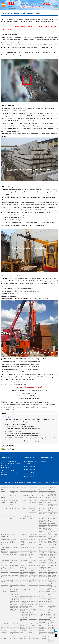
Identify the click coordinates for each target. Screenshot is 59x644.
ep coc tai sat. (52, 621)
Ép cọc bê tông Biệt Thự (29, 466)
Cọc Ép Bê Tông (52, 580)
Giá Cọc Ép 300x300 (51, 527)
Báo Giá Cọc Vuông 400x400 (5, 548)
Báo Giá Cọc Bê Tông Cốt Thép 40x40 (14, 502)
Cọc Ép (50, 596)
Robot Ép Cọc (42, 611)
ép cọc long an (47, 402)
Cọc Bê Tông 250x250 (32, 573)
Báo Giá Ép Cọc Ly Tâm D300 (24, 597)
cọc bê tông (52, 405)
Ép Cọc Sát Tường (52, 525)
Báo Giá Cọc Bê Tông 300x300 (42, 561)
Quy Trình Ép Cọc (43, 598)
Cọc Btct (31, 554)
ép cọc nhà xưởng (24, 637)
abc (49, 619)
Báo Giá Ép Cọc (52, 554)
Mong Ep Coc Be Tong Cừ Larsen (33, 497)
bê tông (46, 405)
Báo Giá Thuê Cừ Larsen (52, 489)
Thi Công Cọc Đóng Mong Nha (43, 513)
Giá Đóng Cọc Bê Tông (24, 581)
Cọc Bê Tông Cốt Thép (33, 615)
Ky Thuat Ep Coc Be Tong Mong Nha (53, 498)
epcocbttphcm (52, 632)
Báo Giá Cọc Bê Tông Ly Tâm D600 (43, 576)
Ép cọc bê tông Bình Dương (43, 625)
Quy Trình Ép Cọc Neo (43, 498)
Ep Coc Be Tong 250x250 (33, 612)
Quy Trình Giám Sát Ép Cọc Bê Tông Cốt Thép (43, 591)
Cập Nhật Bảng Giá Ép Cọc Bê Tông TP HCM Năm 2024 (20, 419)
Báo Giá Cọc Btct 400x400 (5, 497)
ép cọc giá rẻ (19, 402)
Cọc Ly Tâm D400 (52, 540)
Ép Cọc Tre (51, 561)
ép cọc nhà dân (52, 637)
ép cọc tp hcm (5, 405)
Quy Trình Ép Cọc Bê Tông (52, 607)
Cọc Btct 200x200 (52, 553)
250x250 (50, 609)
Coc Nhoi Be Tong (52, 517)
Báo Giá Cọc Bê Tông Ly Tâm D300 (34, 536)
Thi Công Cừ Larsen (53, 614)
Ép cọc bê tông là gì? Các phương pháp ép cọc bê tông (20, 426)
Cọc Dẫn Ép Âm (14, 543)
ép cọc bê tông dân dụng (18, 407)
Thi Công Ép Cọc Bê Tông (34, 597)
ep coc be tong (14, 638)
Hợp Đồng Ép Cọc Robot (33, 492)
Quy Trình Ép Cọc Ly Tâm (33, 570)
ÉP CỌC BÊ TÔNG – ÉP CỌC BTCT (14, 431)
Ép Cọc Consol (4, 572)
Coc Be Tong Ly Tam (23, 561)
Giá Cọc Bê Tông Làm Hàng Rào (33, 501)
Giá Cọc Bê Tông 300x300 (24, 570)
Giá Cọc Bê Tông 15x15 (52, 578)
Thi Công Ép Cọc (52, 591)
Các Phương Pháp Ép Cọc (43, 489)
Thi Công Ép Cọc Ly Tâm (43, 548)
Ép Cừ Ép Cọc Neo (33, 601)
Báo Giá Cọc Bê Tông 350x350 (23, 576)
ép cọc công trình (15, 405)
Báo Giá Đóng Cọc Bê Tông (24, 540)
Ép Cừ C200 (23, 585)
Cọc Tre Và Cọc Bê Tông (24, 489)
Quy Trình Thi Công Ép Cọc (53, 532)
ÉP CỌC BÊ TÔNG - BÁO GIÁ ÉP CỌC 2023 (16, 438)
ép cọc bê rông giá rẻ (34, 639)
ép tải (32, 407)
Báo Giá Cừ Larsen (34, 585)
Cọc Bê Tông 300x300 (13, 518)
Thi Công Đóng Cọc (53, 541)
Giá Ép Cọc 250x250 (22, 544)
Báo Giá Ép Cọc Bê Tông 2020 (43, 492)
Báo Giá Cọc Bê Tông (52, 594)
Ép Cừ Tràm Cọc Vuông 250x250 (43, 566)
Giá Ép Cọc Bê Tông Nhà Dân (43, 615)
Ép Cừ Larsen (51, 603)
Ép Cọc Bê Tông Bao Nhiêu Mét (42, 536)
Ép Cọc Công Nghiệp (51, 641)
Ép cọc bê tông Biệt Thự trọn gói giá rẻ (24, 628)
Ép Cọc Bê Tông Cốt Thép (15, 566)
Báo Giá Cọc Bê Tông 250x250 (23, 566)
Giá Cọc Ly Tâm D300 (4, 586)
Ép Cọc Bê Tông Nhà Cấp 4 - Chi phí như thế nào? (43, 438)
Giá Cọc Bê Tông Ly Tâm (15, 586)
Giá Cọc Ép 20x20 (52, 535)
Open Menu (3, 5)
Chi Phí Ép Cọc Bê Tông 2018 (43, 552)
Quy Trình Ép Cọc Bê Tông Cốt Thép (52, 493)
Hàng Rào (41, 609)
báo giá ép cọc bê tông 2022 (14, 489)
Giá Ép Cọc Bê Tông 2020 (15, 581)
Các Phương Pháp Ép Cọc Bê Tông (33, 576)
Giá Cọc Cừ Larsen (24, 501)
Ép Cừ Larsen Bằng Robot (53, 548)
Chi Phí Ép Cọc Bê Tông (43, 581)
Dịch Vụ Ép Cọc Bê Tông (34, 581)
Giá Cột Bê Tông (24, 590)
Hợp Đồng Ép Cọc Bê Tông (52, 583)
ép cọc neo (51, 625)
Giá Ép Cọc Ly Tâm (24, 551)
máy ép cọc (39, 405)
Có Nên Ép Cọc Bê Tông (5, 561)
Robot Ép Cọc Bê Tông (43, 573)
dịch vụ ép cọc (28, 402)
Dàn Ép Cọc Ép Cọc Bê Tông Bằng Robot (53, 506)
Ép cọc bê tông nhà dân (34, 628)
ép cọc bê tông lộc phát (43, 639)
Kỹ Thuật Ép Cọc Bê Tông (43, 586)
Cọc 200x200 (23, 535)
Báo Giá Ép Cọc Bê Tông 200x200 (53, 523)
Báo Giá (50, 601)
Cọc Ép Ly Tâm (42, 554)
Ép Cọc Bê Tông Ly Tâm (43, 602)
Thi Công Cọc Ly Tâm (5, 544)
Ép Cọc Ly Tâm (52, 604)
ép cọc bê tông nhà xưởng (15, 628)
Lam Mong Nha (14, 548)
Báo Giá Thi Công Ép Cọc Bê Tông (43, 570)
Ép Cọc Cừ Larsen (33, 590)
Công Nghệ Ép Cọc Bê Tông (5, 501)
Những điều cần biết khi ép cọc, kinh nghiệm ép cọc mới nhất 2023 (23, 433)
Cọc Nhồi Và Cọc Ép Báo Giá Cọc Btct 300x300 (43, 502)
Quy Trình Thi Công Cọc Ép (53, 537)
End (38, 441)
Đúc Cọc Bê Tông (52, 556)
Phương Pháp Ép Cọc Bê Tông (52, 514)
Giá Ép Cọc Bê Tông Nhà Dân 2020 (53, 617)
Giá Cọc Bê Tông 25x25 (5, 510)
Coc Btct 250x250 (24, 496)
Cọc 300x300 (23, 509)
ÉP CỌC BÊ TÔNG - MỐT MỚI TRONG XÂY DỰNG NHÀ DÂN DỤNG (23, 429)
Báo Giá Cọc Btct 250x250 (14, 492)
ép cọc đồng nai (37, 402)
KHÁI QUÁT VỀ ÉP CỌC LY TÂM (45, 419)
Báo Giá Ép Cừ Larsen (52, 558)
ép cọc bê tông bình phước (5, 489)
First (21, 441)
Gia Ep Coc (51, 530)
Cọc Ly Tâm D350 (5, 540)
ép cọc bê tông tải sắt (5, 628)
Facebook (44, 462)
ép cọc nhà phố (5, 407)
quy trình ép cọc (10, 402)
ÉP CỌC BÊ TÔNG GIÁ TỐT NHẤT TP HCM (30, 462)
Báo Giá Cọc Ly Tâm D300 (14, 561)
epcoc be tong (4, 637)
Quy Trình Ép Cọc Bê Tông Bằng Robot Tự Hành (33, 510)
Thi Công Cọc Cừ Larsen (33, 518)
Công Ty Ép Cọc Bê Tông (53, 570)
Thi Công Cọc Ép (52, 575)
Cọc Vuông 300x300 (32, 557)
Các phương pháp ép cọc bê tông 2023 (16, 424)
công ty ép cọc (25, 405)
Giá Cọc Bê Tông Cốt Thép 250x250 (53, 563)
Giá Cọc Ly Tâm (33, 543)
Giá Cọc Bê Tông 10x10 (33, 605)
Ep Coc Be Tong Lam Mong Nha (4, 552)
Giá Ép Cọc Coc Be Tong (53, 599)
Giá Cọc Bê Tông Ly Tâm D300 (53, 573)
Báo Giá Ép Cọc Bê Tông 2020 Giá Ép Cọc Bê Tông (43, 621)
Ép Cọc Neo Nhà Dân (52, 519)
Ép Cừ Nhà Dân (52, 551)
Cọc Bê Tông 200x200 (4, 566)
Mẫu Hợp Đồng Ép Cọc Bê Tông (5, 570)
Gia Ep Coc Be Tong (15, 572)
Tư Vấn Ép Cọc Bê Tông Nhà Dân (43, 540)
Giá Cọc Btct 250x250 (13, 540)
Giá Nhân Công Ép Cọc (15, 497)
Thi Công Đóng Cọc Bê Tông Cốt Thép (5, 536)
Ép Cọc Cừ (32, 548)
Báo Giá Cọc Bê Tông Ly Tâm (4, 591)
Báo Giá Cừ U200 (52, 496)
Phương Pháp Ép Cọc (33, 489)
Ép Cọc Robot (42, 596)
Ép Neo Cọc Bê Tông (33, 561)
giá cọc (33, 405)
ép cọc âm (3, 638)
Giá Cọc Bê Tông (33, 619)
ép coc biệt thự (33, 637)
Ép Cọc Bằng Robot (34, 565)
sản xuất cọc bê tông (14, 625)
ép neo (28, 407)
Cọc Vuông (13, 569)
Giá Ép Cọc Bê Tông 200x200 (43, 557)
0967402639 (23, 638)
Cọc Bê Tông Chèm (24, 491)
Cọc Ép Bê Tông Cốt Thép (5, 576)
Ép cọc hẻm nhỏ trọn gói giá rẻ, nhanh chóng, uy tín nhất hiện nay (23, 436)
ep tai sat (50, 622)
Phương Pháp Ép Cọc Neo (43, 510)
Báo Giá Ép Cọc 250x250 (52, 510)
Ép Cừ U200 (51, 590)
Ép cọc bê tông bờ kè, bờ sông (13, 422)
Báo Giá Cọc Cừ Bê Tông (53, 501)
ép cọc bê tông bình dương (42, 407)
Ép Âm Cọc (13, 535)
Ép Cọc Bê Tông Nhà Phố (14, 576)
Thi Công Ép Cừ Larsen (33, 552)
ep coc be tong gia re (53, 634)
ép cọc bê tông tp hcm (7, 409)
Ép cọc (50, 638)
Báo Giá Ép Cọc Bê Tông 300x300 (15, 552)
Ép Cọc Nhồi (32, 540)
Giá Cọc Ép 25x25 (52, 512)
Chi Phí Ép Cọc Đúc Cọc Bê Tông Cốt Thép (53, 544)
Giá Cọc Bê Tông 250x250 (5, 581)
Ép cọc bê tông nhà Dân (29, 470)
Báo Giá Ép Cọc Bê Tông (53, 612)
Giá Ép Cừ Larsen (43, 496)
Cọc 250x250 (13, 554)
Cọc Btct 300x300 (14, 509)
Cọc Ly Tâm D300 (33, 609)
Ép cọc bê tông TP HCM (29, 473)
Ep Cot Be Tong (52, 491)
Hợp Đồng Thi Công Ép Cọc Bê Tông (24, 518)
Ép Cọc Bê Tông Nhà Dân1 (42, 605)
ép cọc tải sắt (51, 624)
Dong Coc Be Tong (24, 548)
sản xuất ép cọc (14, 637)
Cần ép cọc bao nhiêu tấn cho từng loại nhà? (36, 422)
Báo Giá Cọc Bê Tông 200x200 (23, 555)
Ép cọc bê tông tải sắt (29, 476)
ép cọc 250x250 (5, 624)
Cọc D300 (3, 491)
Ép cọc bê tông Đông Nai (23, 625)
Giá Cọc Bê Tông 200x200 (52, 587)
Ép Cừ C (50, 585)
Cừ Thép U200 (4, 517)
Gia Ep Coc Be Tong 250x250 (24, 573)
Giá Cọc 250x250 (5, 554)
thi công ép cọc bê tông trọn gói (33, 625)
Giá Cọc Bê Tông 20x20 (52, 566)
